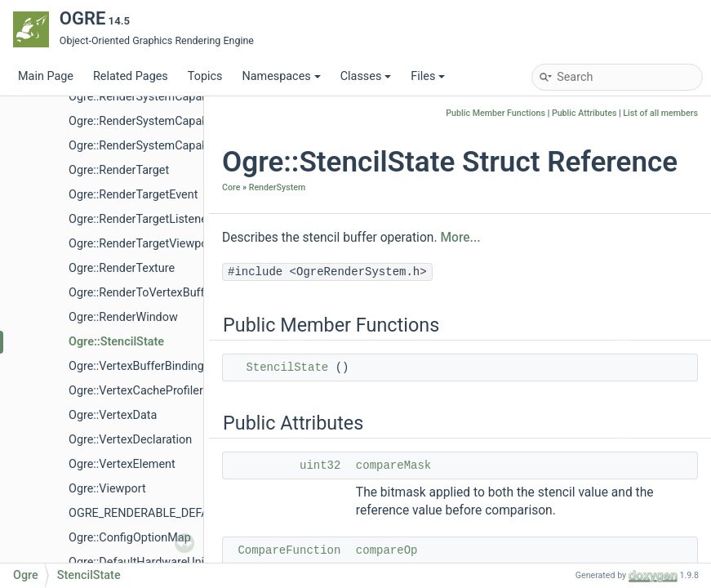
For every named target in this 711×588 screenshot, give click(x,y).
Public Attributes (584, 113)
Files (428, 76)
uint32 (320, 465)
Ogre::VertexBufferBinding (136, 366)
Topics (205, 76)
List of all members (660, 113)
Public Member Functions (495, 113)
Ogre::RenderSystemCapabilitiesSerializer (176, 146)
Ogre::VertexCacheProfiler (136, 391)
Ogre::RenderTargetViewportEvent (157, 244)
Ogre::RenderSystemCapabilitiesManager (176, 121)
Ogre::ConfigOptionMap (130, 538)
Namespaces (281, 76)
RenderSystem (278, 187)
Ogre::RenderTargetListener (140, 219)
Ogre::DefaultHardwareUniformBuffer (165, 562)
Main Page (46, 76)
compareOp (387, 550)
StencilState (287, 367)
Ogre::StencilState (116, 342)
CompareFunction (289, 550)
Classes (366, 76)
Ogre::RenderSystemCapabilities (152, 97)
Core (231, 187)
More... (460, 238)
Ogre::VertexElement (122, 464)
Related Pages (131, 76)
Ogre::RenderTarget (119, 170)
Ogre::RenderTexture (122, 268)
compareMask (393, 465)
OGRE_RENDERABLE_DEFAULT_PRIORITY (176, 513)
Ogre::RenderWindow (123, 317)
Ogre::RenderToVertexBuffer (142, 293)
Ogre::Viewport (107, 489)
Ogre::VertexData (113, 415)
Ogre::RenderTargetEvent (133, 195)
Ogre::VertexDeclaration (130, 440)
